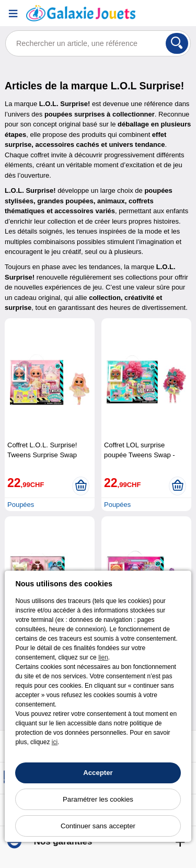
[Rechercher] (177, 43)
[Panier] (183, 13)
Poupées (21, 505)
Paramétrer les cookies (98, 799)
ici (55, 742)
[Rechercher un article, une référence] (98, 43)
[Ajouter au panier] (81, 486)
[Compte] (157, 13)
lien (103, 657)
